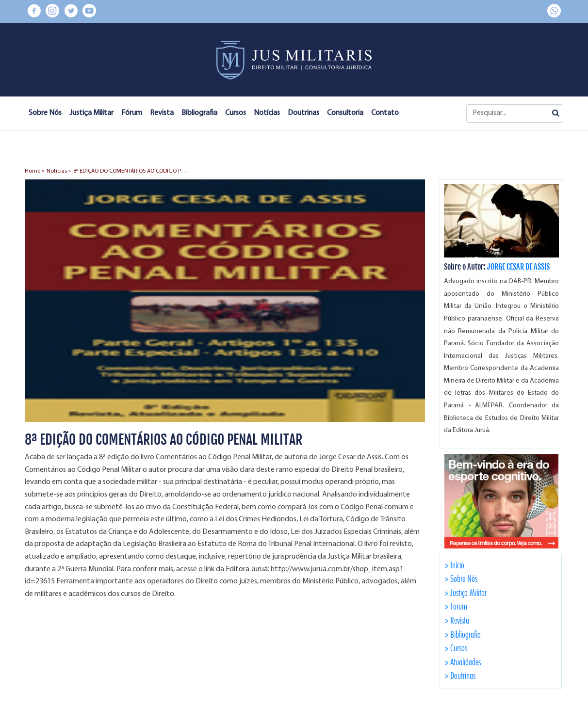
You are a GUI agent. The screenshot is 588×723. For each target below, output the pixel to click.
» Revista (457, 620)
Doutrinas (303, 113)
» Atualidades (463, 662)
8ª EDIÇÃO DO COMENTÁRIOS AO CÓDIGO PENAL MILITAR (144, 171)
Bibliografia (199, 113)
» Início (455, 565)
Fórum (132, 113)
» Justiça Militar (466, 593)
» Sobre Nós (461, 578)
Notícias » (59, 171)
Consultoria (345, 113)
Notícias (267, 113)
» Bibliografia (463, 634)
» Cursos (456, 648)
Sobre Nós (45, 113)
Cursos (236, 113)
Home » (34, 171)
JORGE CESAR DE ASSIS (518, 267)
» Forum (456, 606)
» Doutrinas (460, 675)
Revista (162, 113)
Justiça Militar (91, 113)
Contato (385, 113)
